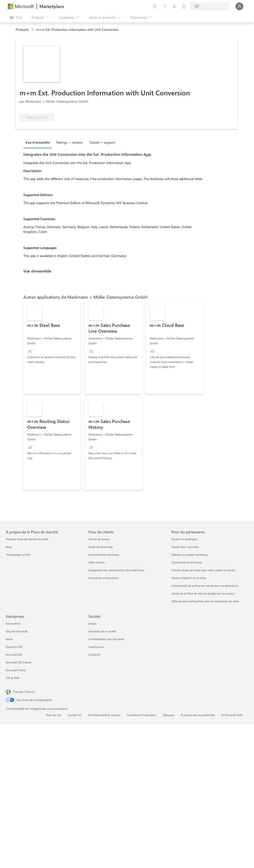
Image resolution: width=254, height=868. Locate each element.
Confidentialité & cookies (104, 715)
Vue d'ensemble (38, 142)
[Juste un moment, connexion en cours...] (239, 6)
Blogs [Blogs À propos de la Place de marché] (9, 547)
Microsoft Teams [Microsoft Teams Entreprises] (16, 670)
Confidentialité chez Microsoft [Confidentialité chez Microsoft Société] (106, 639)
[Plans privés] (184, 6)
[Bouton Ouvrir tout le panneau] (16, 17)
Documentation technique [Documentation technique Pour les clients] (104, 555)
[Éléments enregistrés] (174, 6)
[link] (52, 348)
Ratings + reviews (70, 142)
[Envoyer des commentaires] (155, 6)
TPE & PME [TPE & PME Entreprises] (13, 678)
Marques (169, 715)
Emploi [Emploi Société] (92, 624)
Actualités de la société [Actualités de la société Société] (102, 631)
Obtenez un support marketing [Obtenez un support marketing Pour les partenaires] (189, 555)
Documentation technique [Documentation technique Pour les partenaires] (187, 562)
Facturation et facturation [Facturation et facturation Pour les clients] (104, 578)
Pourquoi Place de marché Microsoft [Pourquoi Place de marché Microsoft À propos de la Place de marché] (27, 539)
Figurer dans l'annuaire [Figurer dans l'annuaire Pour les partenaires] (185, 547)
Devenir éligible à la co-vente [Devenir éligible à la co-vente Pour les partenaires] (189, 578)
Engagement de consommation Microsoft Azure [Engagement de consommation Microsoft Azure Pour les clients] (116, 570)
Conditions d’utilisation (142, 715)
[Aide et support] (165, 6)
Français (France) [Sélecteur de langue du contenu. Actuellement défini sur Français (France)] (24, 692)
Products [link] (22, 29)
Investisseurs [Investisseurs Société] (96, 647)
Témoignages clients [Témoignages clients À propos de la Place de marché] (18, 555)
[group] (30, 351)
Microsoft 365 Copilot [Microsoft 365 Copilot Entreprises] (19, 662)
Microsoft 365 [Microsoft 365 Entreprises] (14, 655)
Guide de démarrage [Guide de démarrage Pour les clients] (101, 547)
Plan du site (54, 715)
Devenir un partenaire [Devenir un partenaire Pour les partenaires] (184, 539)
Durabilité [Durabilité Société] (94, 655)
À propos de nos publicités (198, 715)
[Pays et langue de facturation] (209, 6)
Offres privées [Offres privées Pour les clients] (97, 562)
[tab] (39, 142)
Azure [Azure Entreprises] (9, 639)
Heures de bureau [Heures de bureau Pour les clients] (99, 539)
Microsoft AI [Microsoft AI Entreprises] (13, 624)
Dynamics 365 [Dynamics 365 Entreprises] (14, 647)
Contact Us (74, 715)
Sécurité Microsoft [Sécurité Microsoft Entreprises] (17, 631)
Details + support (102, 142)
